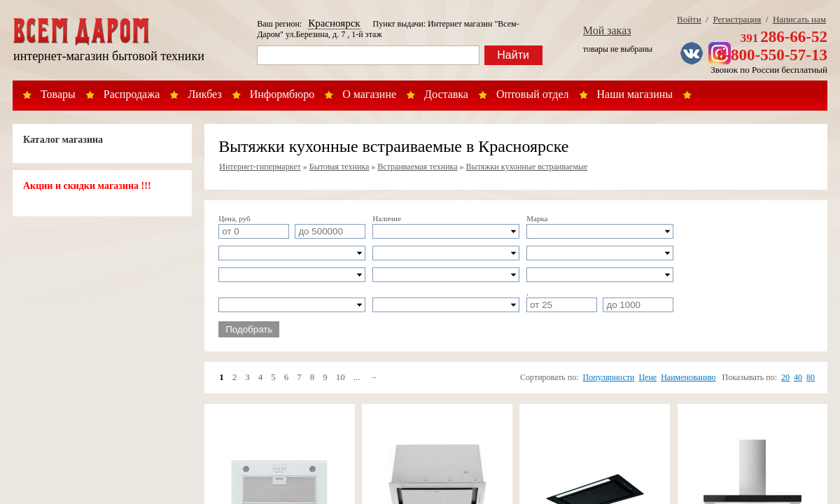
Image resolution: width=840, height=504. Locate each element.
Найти (513, 55)
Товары (58, 94)
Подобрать (249, 329)
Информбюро (282, 94)
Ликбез (204, 94)
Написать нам (799, 19)
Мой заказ (607, 30)
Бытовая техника (339, 167)
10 (341, 377)
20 (785, 377)
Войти (689, 19)
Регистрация (737, 19)
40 (798, 377)
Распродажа (132, 94)
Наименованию (688, 377)
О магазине (369, 94)
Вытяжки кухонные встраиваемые (527, 167)
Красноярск (334, 23)
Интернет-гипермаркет (260, 167)
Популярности (609, 377)
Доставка (446, 94)
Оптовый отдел (533, 94)
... (357, 377)
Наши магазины (635, 94)
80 (811, 377)
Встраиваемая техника (417, 167)
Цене (647, 377)
